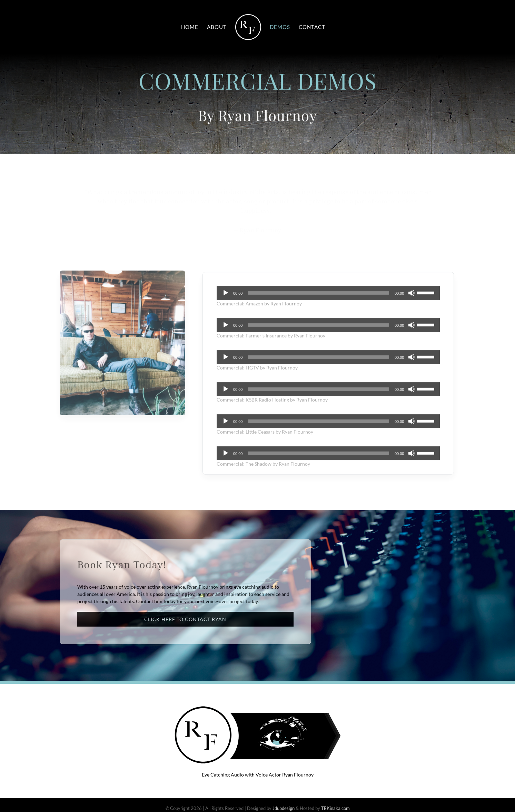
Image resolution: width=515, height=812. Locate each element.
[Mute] (412, 296)
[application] (328, 296)
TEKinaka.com (335, 808)
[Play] (226, 296)
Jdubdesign (284, 808)
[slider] (319, 296)
